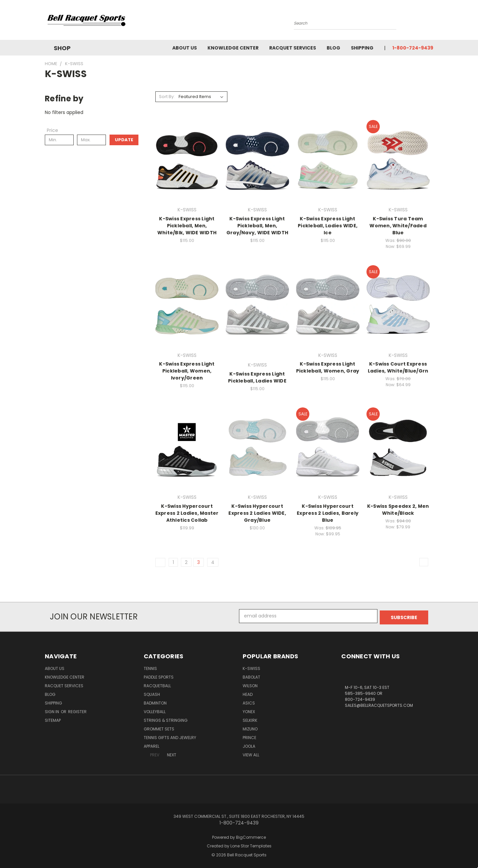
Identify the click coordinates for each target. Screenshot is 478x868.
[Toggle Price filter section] (56, 130)
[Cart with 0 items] (432, 22)
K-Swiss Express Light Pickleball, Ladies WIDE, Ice (328, 226)
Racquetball (157, 684)
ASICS (249, 702)
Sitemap (53, 719)
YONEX (249, 710)
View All (251, 754)
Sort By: (167, 97)
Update (124, 140)
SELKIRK (250, 719)
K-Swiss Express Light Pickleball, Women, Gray (328, 367)
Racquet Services (293, 48)
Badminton (155, 702)
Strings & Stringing (166, 719)
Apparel (152, 745)
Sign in (52, 710)
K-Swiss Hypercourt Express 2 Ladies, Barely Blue (328, 513)
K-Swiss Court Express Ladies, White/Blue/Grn (398, 367)
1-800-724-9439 (413, 48)
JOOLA (249, 745)
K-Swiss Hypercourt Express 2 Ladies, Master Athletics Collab (187, 513)
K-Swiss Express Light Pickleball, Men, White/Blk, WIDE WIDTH (187, 226)
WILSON (250, 684)
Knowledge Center (233, 48)
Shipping (362, 48)
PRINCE (249, 736)
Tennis (150, 667)
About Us (185, 48)
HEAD (248, 693)
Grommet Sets (159, 728)
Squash (152, 693)
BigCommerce (251, 836)
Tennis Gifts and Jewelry (170, 736)
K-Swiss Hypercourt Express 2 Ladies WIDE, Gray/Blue (257, 513)
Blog (333, 48)
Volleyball (155, 710)
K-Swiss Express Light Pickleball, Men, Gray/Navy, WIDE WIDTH (257, 226)
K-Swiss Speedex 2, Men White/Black (398, 510)
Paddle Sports (159, 676)
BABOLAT (251, 676)
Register (77, 710)
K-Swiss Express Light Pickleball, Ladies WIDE (257, 377)
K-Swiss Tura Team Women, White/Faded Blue (398, 226)
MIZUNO (250, 728)
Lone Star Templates (251, 845)
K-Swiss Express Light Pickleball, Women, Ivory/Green (187, 371)
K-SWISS (251, 667)
